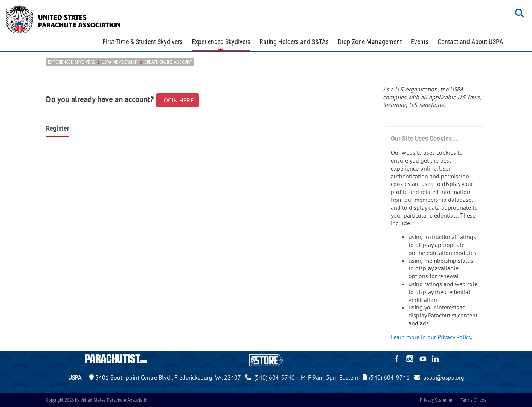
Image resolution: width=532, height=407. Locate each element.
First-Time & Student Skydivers (143, 42)
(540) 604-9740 (270, 377)
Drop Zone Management (370, 42)
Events (420, 42)
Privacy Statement (437, 400)
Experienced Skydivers (221, 42)
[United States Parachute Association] (63, 18)
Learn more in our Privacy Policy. (431, 337)
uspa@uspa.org (439, 377)
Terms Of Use (473, 400)
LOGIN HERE (178, 100)
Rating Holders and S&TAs (294, 42)
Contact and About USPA (470, 42)
